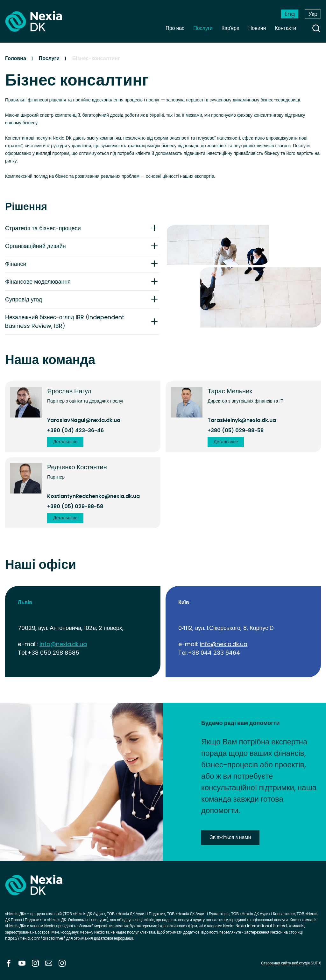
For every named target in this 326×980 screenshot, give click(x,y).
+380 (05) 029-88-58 (236, 430)
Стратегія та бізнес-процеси (43, 228)
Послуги (203, 28)
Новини (257, 28)
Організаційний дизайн (35, 246)
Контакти (285, 28)
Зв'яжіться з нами (230, 837)
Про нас (175, 28)
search (316, 28)
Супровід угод (24, 299)
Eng (290, 14)
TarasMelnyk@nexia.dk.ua (242, 420)
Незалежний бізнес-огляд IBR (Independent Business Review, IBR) (65, 321)
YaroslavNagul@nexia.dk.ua (84, 420)
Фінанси (16, 264)
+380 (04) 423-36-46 (75, 430)
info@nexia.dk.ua (63, 644)
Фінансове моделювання (38, 282)
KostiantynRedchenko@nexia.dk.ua (93, 496)
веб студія (301, 963)
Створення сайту (276, 963)
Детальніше (65, 442)
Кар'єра (230, 28)
